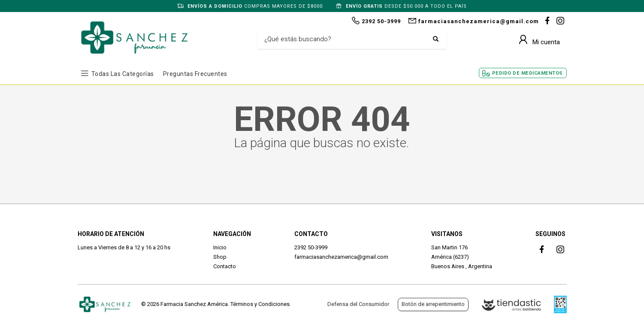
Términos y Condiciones (260, 304)
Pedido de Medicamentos (528, 73)
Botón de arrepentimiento (433, 304)
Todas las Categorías (123, 74)
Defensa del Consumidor (358, 304)
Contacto (225, 266)
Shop (220, 257)
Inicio (220, 247)
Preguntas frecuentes (195, 74)
